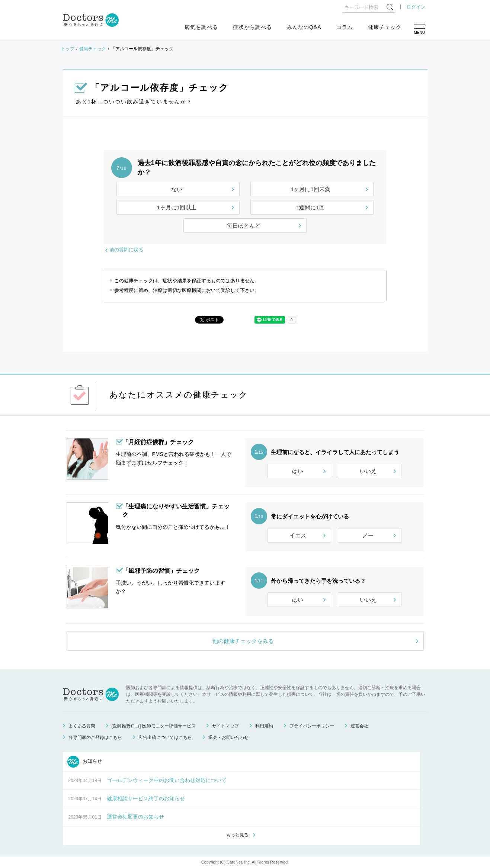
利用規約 (264, 726)
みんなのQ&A (304, 27)
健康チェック (385, 27)
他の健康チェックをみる (243, 641)
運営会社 (359, 726)
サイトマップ (225, 726)
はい (298, 471)
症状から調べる (252, 27)
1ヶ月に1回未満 (310, 189)
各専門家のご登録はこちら (95, 737)
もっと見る (237, 835)
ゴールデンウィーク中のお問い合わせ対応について (167, 780)
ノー (368, 535)
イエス (298, 535)
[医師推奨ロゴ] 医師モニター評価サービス (154, 726)
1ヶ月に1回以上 (177, 207)
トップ (68, 49)
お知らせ (85, 762)
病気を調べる (201, 27)
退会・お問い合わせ (228, 737)
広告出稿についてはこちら (165, 737)
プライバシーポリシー (312, 726)
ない (177, 189)
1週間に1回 (310, 207)
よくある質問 (82, 726)
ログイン (416, 7)
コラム (345, 27)
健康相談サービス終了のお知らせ (146, 798)
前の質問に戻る (126, 250)
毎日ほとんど (244, 226)
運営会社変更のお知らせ (135, 817)
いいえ (368, 471)
